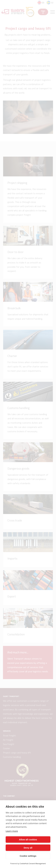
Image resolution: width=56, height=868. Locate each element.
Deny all (28, 848)
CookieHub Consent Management (33, 863)
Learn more (12, 831)
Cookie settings (28, 856)
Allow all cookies (28, 840)
